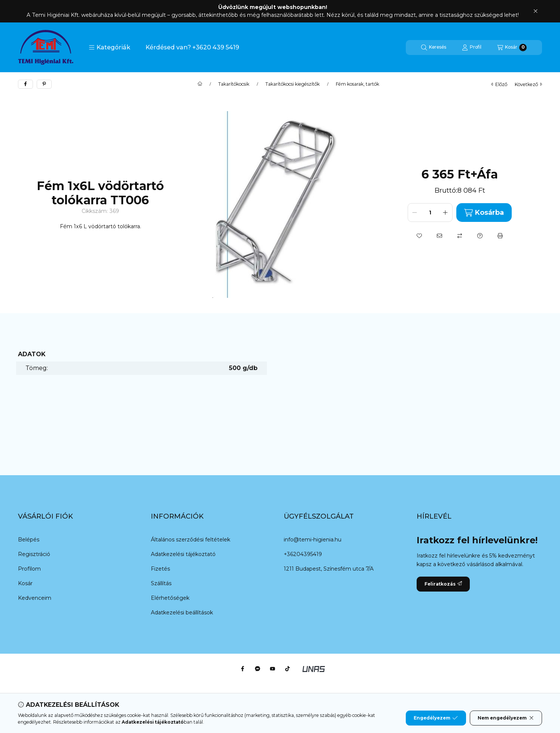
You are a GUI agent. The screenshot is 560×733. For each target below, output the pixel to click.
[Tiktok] (287, 669)
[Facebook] (243, 669)
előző (499, 84)
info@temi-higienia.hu (313, 540)
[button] (109, 48)
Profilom (29, 569)
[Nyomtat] (500, 236)
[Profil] (472, 48)
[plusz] (445, 213)
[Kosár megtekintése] (512, 48)
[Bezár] (535, 11)
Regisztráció (34, 554)
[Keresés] (434, 48)
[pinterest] (44, 84)
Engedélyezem (436, 718)
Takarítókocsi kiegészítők (293, 84)
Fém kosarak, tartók (357, 84)
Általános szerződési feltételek (191, 540)
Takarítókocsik (234, 84)
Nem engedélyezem (506, 718)
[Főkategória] (200, 84)
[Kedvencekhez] (419, 236)
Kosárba (484, 213)
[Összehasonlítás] (460, 236)
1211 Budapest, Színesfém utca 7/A (329, 569)
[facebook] (25, 84)
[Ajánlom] (439, 236)
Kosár (25, 583)
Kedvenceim (35, 598)
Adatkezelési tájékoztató (183, 554)
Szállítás (161, 583)
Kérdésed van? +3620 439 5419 (192, 47)
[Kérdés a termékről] (480, 236)
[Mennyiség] (430, 213)
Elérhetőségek (170, 598)
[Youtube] (273, 669)
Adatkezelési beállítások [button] (182, 613)
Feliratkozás (443, 584)
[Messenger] (258, 669)
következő (528, 84)
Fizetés (160, 569)
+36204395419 (303, 554)
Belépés (29, 540)
